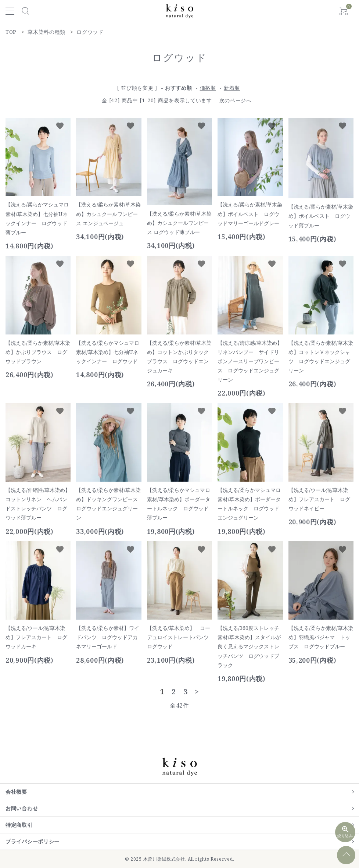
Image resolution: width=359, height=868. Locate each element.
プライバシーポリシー (33, 841)
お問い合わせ (22, 808)
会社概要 (16, 792)
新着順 (232, 88)
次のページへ (236, 100)
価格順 (208, 88)
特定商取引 (19, 825)
